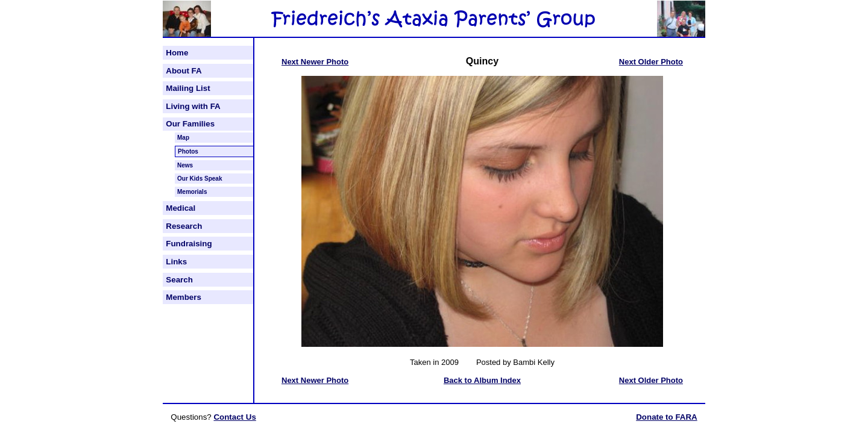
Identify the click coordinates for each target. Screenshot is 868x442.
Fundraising (189, 244)
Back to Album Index (482, 380)
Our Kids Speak (200, 179)
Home (177, 53)
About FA (184, 71)
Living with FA (193, 106)
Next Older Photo (651, 62)
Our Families (190, 124)
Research (184, 226)
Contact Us (234, 417)
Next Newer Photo (315, 62)
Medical (181, 208)
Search (179, 280)
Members (184, 297)
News (185, 165)
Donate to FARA (666, 417)
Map (183, 138)
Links (176, 262)
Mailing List (188, 88)
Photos (188, 151)
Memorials (192, 192)
